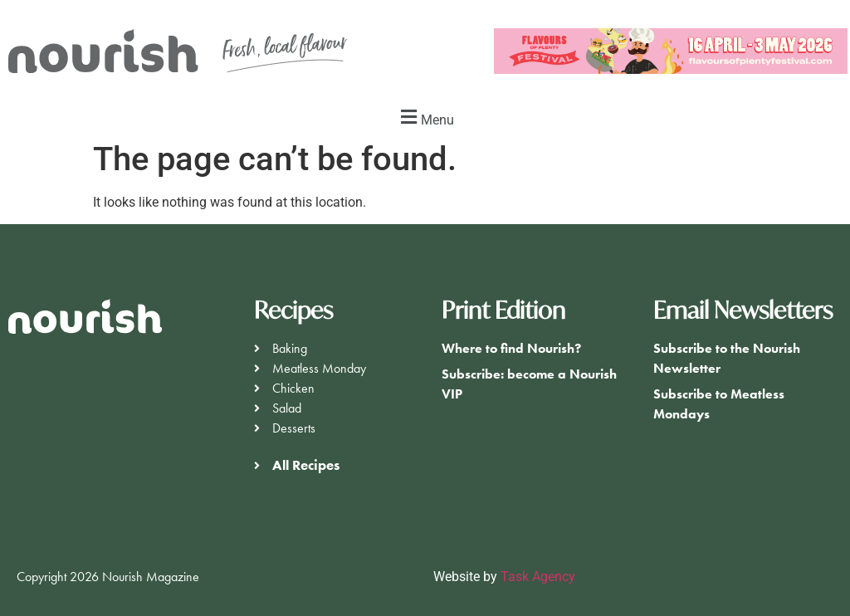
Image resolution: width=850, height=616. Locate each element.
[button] (425, 117)
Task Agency (538, 577)
